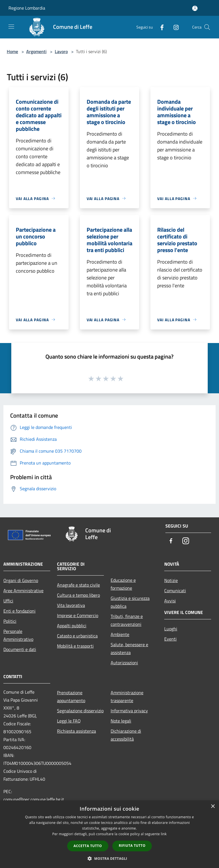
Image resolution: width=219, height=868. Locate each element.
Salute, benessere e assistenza (129, 648)
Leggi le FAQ (69, 721)
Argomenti (36, 51)
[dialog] (109, 834)
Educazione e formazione (123, 584)
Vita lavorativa (71, 605)
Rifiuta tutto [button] (132, 846)
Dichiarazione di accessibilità (126, 735)
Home (12, 51)
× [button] (213, 807)
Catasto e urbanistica (77, 636)
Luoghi (171, 629)
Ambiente (120, 634)
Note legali (121, 721)
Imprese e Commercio (78, 615)
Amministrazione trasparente (127, 696)
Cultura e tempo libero (78, 595)
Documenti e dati (20, 649)
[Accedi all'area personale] (195, 8)
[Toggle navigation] (11, 27)
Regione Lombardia (27, 8)
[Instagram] (174, 27)
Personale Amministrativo (18, 635)
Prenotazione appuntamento (71, 696)
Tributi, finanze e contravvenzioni (127, 620)
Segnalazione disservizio (80, 711)
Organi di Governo (21, 580)
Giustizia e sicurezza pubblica (130, 602)
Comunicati (175, 591)
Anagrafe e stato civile (78, 585)
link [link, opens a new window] (164, 834)
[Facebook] (160, 27)
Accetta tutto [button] (88, 846)
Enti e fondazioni (19, 611)
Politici (10, 621)
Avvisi (170, 601)
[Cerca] (207, 27)
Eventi (170, 639)
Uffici (8, 601)
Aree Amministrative (23, 591)
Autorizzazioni (124, 663)
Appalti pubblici (72, 626)
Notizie (171, 580)
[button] (109, 858)
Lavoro (61, 51)
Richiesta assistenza (76, 731)
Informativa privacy (129, 711)
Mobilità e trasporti (75, 646)
